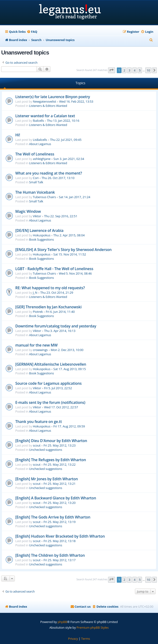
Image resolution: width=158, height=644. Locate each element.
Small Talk (36, 182)
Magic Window (28, 211)
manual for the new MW (36, 345)
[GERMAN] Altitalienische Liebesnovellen (51, 364)
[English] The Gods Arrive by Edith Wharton (53, 517)
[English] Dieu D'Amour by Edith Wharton (51, 441)
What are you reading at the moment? (49, 173)
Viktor (37, 216)
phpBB (62, 622)
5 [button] (140, 70)
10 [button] (148, 70)
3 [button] (129, 70)
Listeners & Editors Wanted (48, 106)
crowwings (40, 350)
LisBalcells (40, 140)
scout (37, 445)
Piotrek (38, 312)
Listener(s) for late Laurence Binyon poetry (53, 97)
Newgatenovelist (45, 101)
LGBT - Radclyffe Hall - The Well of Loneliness (54, 269)
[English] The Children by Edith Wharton (50, 555)
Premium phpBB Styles (93, 627)
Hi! (18, 135)
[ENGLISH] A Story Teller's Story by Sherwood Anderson (63, 250)
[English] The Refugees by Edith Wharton (51, 460)
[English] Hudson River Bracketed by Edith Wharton (60, 536)
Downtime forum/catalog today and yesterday (56, 326)
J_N (35, 293)
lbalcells (38, 121)
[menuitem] (32, 32)
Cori (36, 178)
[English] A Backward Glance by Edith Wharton (56, 498)
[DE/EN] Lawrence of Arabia (39, 230)
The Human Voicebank (35, 192)
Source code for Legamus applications (49, 383)
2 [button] (124, 70)
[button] (112, 70)
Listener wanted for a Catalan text (45, 116)
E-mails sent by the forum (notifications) (50, 402)
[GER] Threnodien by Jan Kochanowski (48, 307)
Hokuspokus (42, 235)
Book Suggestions (42, 239)
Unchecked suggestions (46, 450)
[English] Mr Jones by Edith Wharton (47, 479)
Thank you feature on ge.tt (39, 422)
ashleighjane (42, 159)
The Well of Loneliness (35, 154)
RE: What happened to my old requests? (50, 288)
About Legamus (40, 144)
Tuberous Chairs (45, 197)
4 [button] (135, 70)
